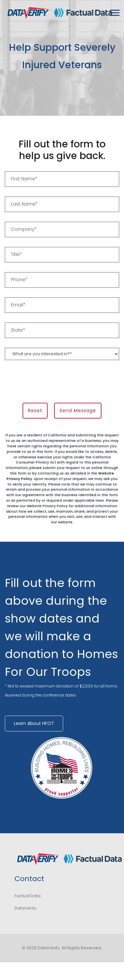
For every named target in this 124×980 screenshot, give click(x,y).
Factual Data (28, 896)
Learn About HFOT (34, 723)
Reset (35, 410)
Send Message (78, 410)
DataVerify (25, 908)
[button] (114, 11)
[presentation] (54, 382)
